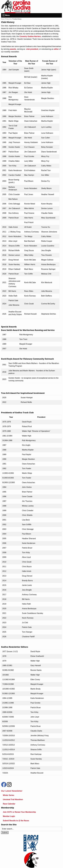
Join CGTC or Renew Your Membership (19, 812)
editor (56, 49)
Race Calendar (9, 804)
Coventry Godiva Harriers (30, 36)
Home (3, 19)
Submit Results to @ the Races (16, 821)
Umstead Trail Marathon (13, 799)
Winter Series (9, 795)
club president (32, 49)
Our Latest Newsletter (12, 791)
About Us (9, 19)
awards (13, 49)
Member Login (9, 816)
